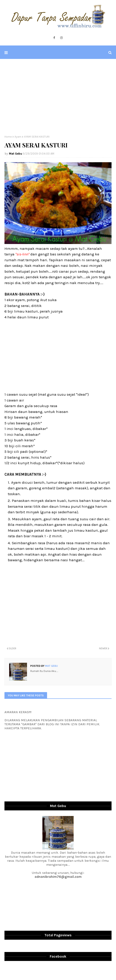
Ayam (18, 137)
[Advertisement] (58, 97)
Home (8, 137)
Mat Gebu (16, 154)
